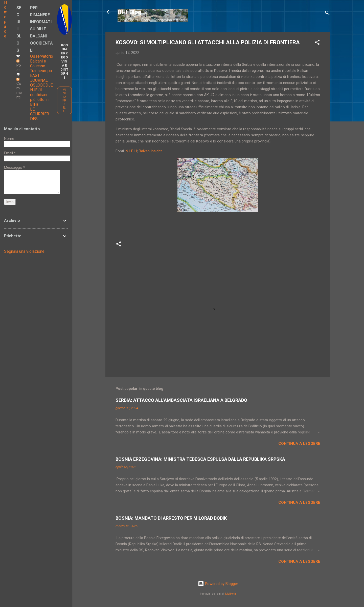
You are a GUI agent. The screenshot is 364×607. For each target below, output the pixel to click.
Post (19, 66)
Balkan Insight (150, 151)
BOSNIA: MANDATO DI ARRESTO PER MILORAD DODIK (171, 518)
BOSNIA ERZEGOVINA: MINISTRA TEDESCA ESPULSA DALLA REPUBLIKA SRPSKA (200, 459)
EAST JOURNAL (39, 78)
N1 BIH (131, 151)
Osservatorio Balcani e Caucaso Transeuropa (42, 64)
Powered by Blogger (218, 584)
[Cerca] (327, 14)
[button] (317, 43)
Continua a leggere (299, 444)
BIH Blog (130, 12)
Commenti (19, 89)
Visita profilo (64, 100)
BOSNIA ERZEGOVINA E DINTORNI (64, 61)
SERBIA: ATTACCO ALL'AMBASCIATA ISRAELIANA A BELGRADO (181, 400)
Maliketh (231, 594)
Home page (6, 19)
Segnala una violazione (24, 251)
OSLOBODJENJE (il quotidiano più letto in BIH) (41, 95)
